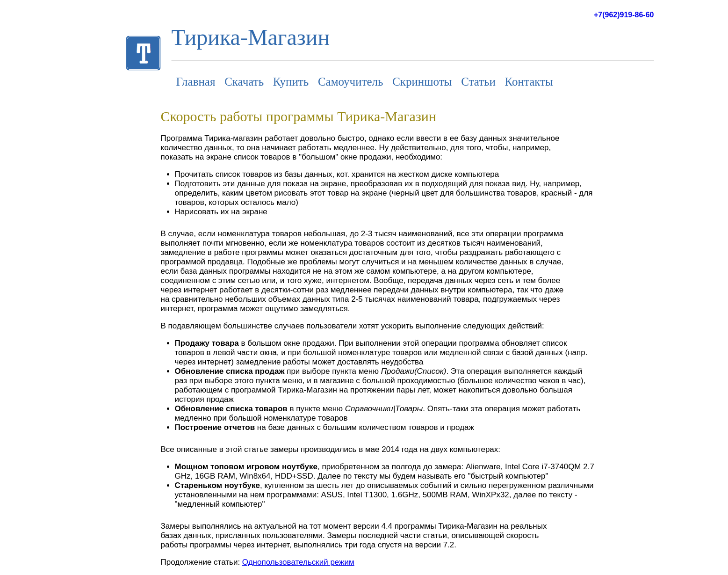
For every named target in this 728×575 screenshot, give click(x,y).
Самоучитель (351, 82)
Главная (196, 82)
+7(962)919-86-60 (624, 15)
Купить (291, 82)
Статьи (478, 82)
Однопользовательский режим (298, 562)
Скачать (244, 82)
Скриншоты (422, 82)
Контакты (529, 82)
